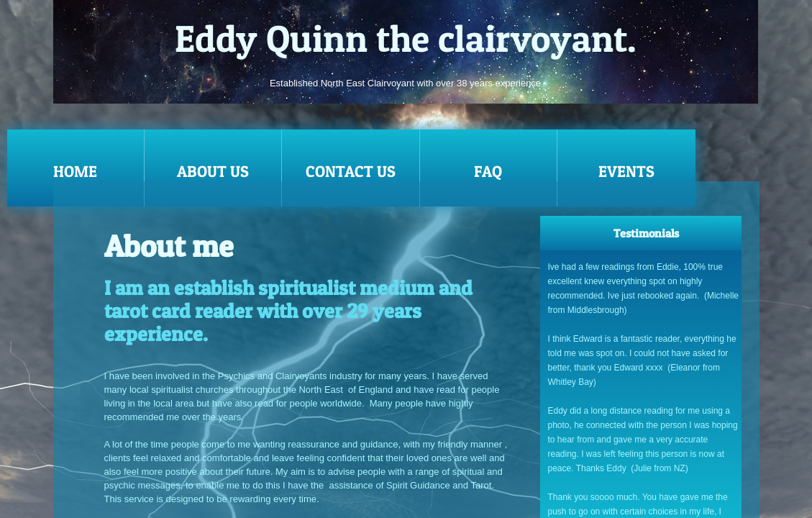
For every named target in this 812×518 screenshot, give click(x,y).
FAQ (488, 171)
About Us (213, 171)
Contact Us (351, 171)
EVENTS (626, 171)
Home (75, 171)
